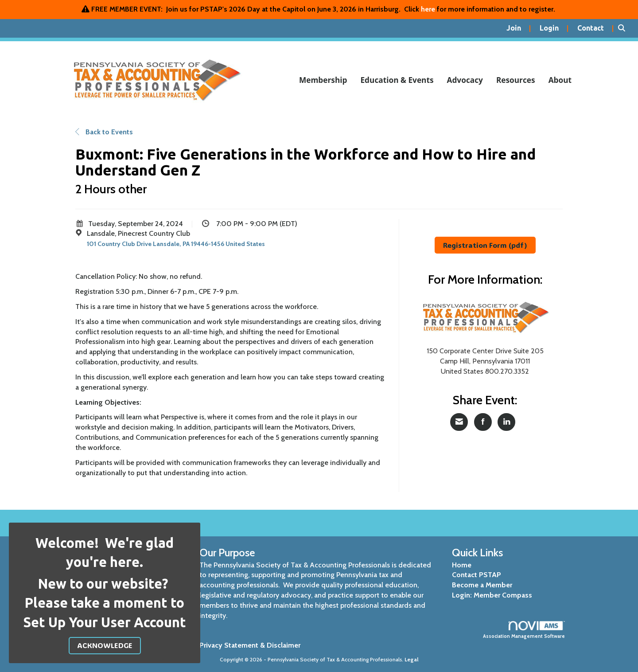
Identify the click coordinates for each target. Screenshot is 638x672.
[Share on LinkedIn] (506, 422)
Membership (323, 80)
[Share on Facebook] (483, 422)
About (560, 80)
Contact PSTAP (477, 575)
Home (462, 565)
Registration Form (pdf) (485, 245)
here (428, 9)
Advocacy (465, 80)
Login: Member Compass (492, 595)
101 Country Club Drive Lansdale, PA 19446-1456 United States (176, 244)
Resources (516, 80)
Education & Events (397, 80)
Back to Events (104, 132)
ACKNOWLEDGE (105, 645)
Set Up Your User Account (105, 622)
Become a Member (482, 585)
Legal (412, 659)
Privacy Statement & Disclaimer (250, 645)
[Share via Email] (459, 422)
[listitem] (519, 28)
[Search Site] (625, 28)
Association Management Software (524, 630)
